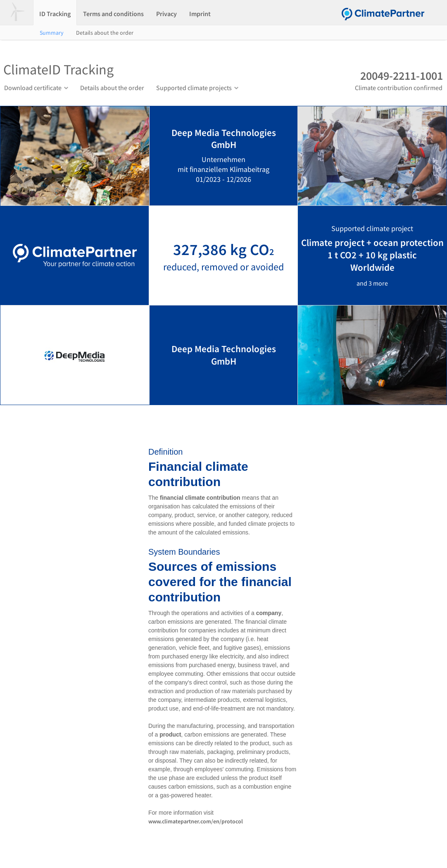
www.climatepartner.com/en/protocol (196, 821)
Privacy (166, 14)
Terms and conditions (113, 14)
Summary (52, 33)
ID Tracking (55, 14)
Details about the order (105, 33)
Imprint (200, 14)
